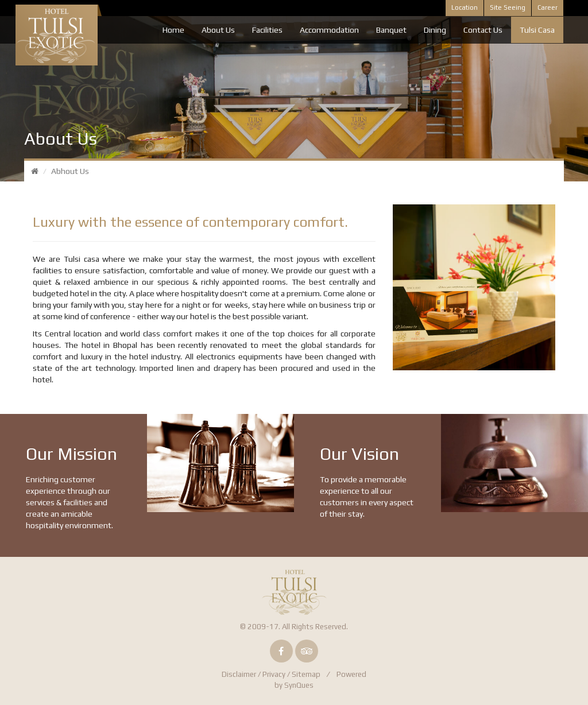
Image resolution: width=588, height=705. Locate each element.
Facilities (267, 30)
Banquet (391, 30)
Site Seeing (508, 7)
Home (173, 30)
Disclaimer (239, 674)
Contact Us (483, 30)
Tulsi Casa (537, 30)
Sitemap (306, 674)
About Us (218, 30)
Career (548, 7)
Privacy (274, 674)
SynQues (299, 685)
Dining (435, 30)
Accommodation (329, 30)
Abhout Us (70, 171)
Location (465, 7)
